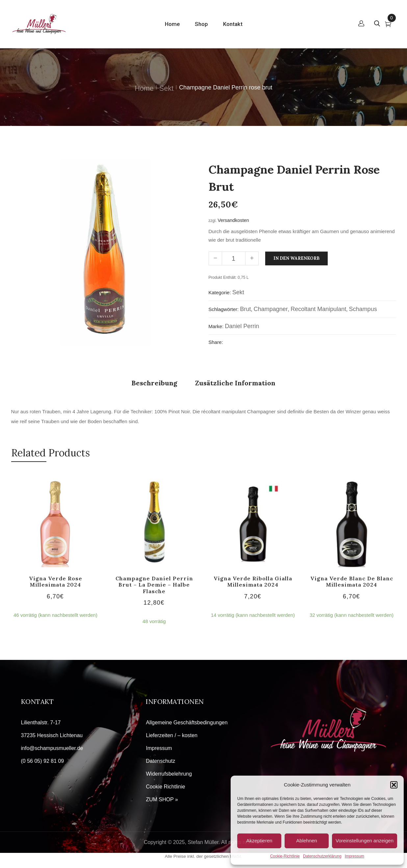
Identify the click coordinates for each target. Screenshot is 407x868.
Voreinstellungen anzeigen (365, 841)
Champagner (271, 309)
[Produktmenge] (234, 258)
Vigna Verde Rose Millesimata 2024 (56, 581)
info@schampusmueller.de (52, 748)
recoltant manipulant (318, 309)
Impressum (355, 856)
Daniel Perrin (242, 326)
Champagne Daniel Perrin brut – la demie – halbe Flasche (154, 585)
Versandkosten (233, 220)
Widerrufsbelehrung (169, 774)
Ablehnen (306, 841)
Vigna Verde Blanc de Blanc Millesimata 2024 (352, 581)
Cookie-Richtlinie (285, 856)
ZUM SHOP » (162, 799)
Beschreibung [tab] (154, 383)
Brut (245, 309)
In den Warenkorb (296, 258)
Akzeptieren (259, 841)
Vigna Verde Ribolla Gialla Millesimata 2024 (253, 581)
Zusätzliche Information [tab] (235, 383)
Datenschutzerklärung (322, 856)
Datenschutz (160, 761)
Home (144, 88)
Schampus (363, 309)
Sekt (166, 88)
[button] (394, 785)
